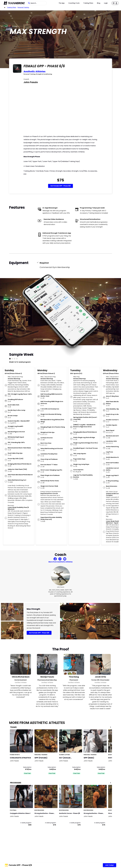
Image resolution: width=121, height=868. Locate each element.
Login (106, 3)
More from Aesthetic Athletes (61, 562)
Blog (99, 3)
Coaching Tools (74, 3)
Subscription (27, 767)
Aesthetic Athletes (34, 72)
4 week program (26, 823)
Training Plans (88, 3)
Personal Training (23, 7)
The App (62, 3)
